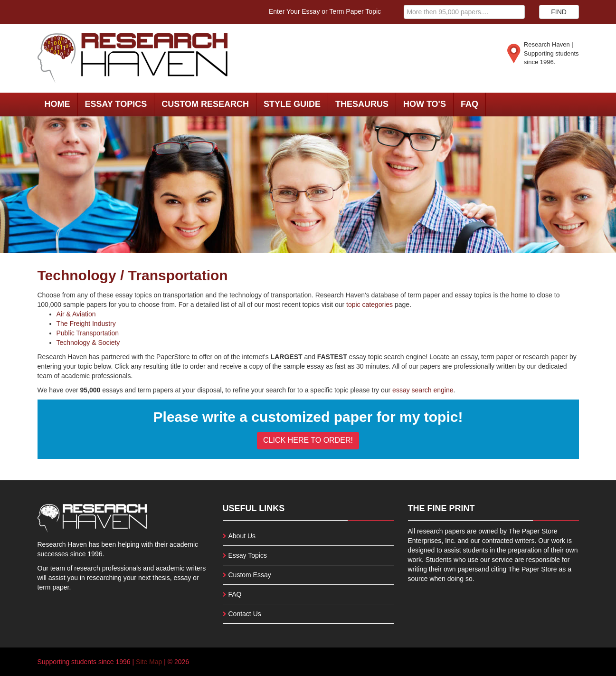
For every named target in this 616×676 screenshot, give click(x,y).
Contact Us (245, 614)
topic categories (370, 305)
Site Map (149, 662)
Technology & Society (88, 343)
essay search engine (423, 390)
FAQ (469, 104)
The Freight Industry (86, 324)
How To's (425, 104)
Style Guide (292, 104)
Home (57, 104)
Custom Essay (250, 575)
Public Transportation (88, 333)
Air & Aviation (76, 314)
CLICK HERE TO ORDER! (308, 440)
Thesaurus (362, 104)
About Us (242, 536)
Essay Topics (116, 104)
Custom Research (205, 104)
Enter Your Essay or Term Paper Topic (325, 11)
